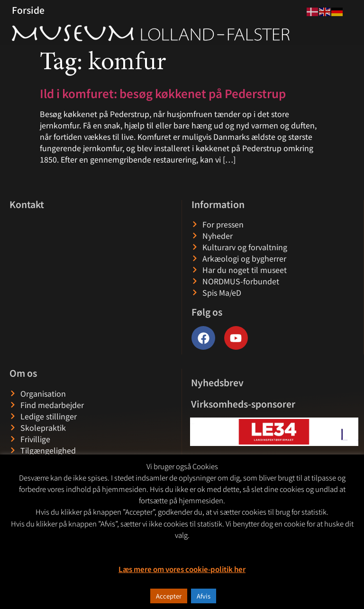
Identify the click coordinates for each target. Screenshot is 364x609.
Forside (28, 10)
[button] (198, 432)
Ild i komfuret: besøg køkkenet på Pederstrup (163, 93)
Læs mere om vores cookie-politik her (182, 569)
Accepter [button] (169, 596)
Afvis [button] (204, 596)
